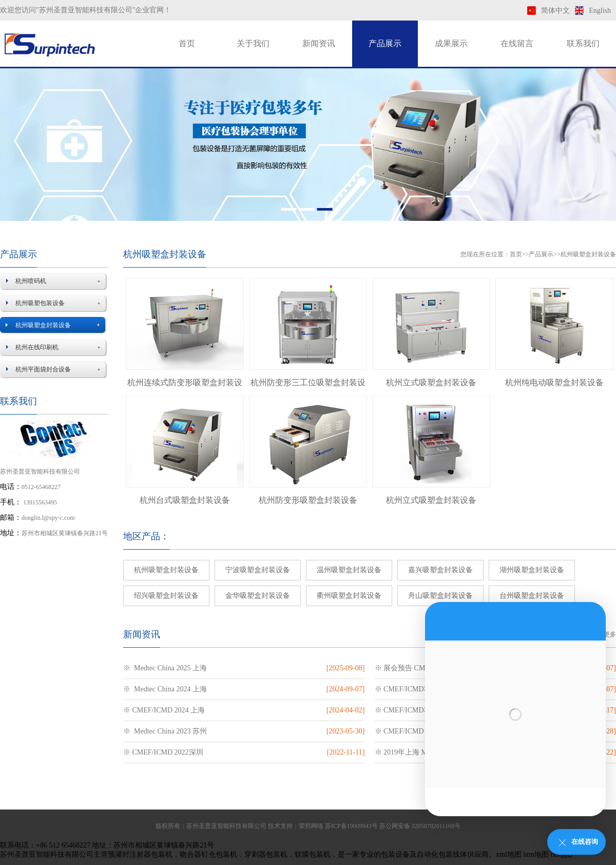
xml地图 (509, 854)
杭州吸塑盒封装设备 (43, 325)
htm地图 (536, 854)
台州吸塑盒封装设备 (532, 596)
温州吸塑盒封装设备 (349, 570)
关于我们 (253, 43)
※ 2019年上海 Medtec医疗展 (420, 752)
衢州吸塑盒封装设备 (349, 596)
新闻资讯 (319, 43)
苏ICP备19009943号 (351, 826)
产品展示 (385, 43)
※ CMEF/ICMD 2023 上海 (416, 731)
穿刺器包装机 (266, 854)
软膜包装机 (313, 854)
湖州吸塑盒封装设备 (532, 570)
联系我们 (583, 43)
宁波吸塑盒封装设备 (258, 570)
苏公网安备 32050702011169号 (420, 826)
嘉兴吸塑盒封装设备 (440, 570)
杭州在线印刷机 (37, 347)
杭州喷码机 (31, 281)
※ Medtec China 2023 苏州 (165, 731)
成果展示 (451, 43)
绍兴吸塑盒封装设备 (166, 596)
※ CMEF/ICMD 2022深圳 (163, 752)
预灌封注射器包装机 (140, 854)
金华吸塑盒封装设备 (258, 596)
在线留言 (517, 43)
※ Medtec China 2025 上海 (165, 668)
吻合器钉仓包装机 (208, 854)
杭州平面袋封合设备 (43, 369)
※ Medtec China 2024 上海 (165, 689)
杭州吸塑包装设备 (40, 303)
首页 (187, 43)
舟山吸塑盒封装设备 (440, 596)
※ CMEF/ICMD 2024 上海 (164, 710)
